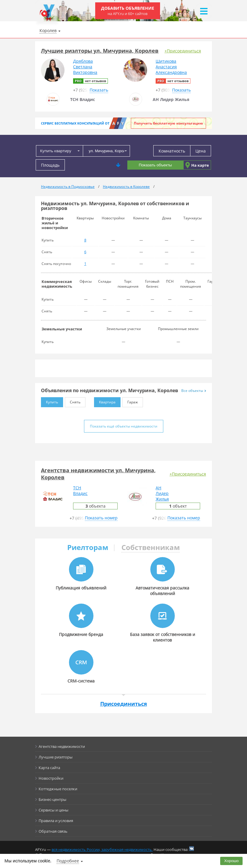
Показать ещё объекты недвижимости (124, 426)
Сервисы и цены (53, 810)
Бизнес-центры (52, 799)
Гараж (130, 401)
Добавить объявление (128, 11)
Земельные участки (62, 329)
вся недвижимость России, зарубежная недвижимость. (102, 849)
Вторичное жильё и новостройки (55, 223)
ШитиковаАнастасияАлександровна (171, 67)
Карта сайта (49, 768)
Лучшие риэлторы (56, 757)
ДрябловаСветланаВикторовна (85, 67)
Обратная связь (53, 831)
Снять (73, 401)
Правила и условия (56, 821)
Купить (50, 401)
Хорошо (232, 861)
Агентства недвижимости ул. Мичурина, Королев (98, 474)
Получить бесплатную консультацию (168, 123)
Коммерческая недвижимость (57, 284)
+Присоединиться (183, 51)
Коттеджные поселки (58, 789)
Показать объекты (155, 165)
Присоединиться (124, 704)
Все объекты (194, 391)
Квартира (105, 401)
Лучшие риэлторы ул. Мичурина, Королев (100, 51)
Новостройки (51, 778)
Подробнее (68, 861)
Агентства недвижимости (62, 746)
